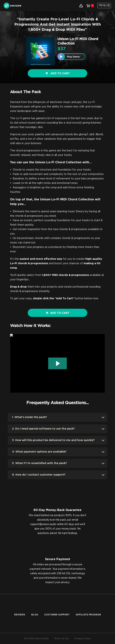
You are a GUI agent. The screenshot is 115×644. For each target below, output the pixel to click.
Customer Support (57, 615)
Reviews (20, 615)
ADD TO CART (58, 313)
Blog (35, 615)
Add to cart (58, 73)
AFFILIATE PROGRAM (88, 615)
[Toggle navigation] (104, 6)
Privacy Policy (83, 638)
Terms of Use (62, 638)
